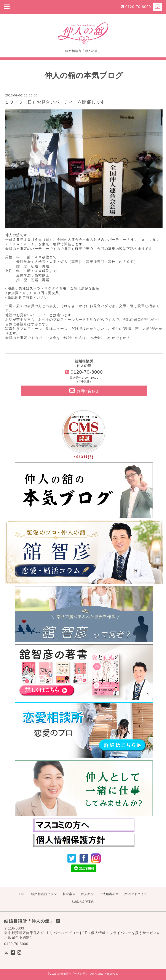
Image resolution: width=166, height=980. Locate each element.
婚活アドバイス (136, 894)
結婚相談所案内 (83, 902)
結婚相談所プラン (44, 894)
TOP (22, 894)
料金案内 (69, 894)
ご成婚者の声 (109, 894)
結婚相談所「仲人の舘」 (73, 974)
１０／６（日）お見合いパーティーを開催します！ (57, 102)
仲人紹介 (88, 894)
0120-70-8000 (138, 7)
